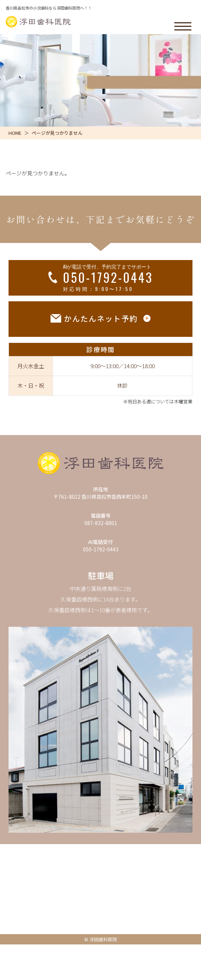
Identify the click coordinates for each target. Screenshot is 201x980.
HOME (15, 133)
